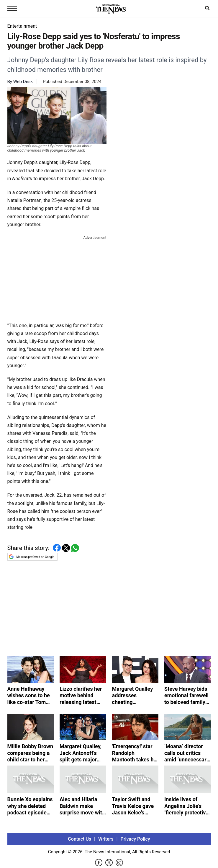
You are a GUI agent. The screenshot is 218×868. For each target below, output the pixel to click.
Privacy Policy (135, 839)
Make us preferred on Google (32, 557)
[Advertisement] (57, 278)
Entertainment (22, 26)
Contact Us (80, 839)
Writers (106, 839)
